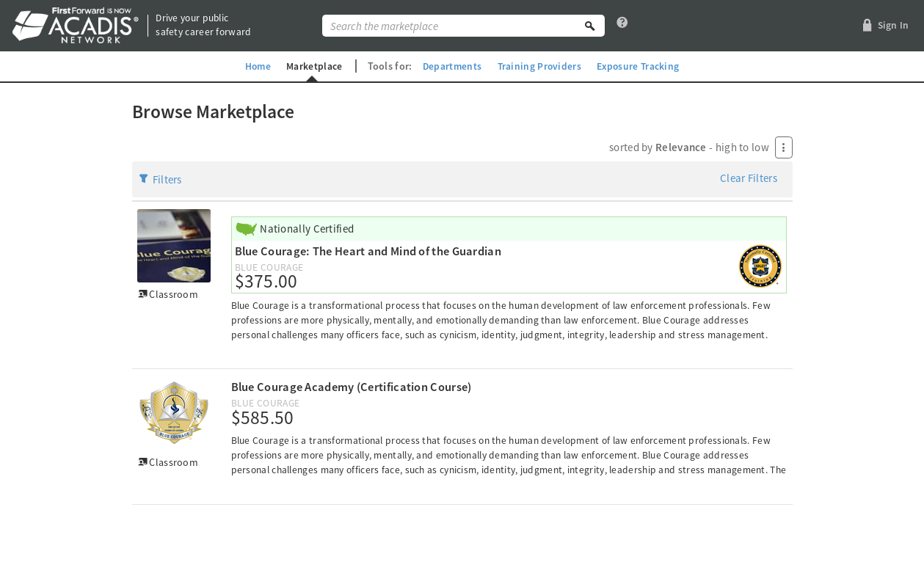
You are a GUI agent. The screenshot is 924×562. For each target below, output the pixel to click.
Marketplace (312, 66)
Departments (451, 66)
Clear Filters (749, 178)
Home (254, 66)
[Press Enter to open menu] (784, 147)
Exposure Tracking (641, 66)
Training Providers (540, 66)
